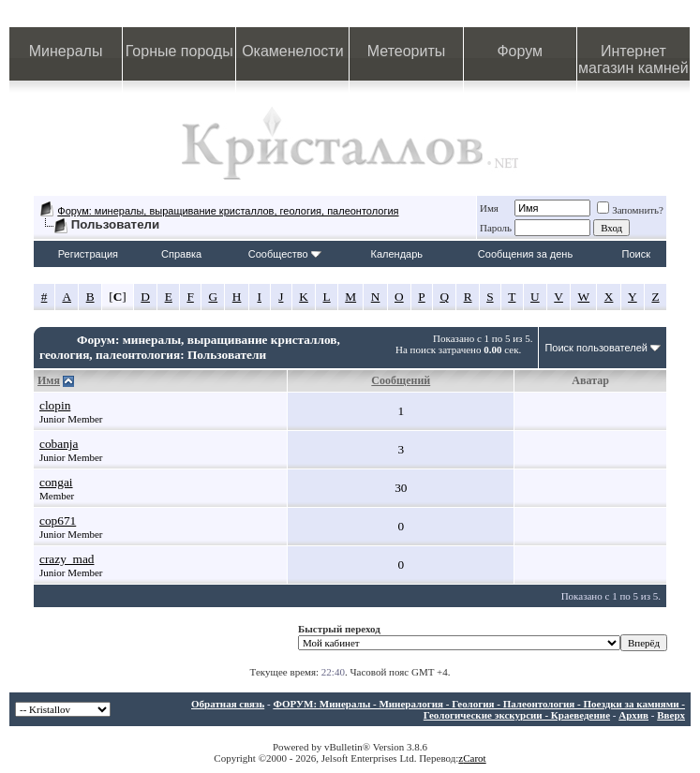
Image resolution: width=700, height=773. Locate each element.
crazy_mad (67, 559)
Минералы (66, 51)
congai (56, 482)
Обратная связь (228, 704)
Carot (474, 758)
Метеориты (406, 51)
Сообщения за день (525, 254)
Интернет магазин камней (633, 59)
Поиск (636, 254)
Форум (520, 51)
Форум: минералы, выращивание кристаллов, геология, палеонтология (228, 211)
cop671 (58, 520)
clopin (55, 405)
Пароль (496, 228)
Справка (181, 254)
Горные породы (179, 51)
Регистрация (88, 254)
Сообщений (401, 380)
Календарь (397, 254)
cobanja (59, 444)
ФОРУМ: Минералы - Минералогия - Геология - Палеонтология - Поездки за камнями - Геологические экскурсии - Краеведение (479, 709)
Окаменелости (292, 51)
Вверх (671, 715)
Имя (489, 208)
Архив (633, 715)
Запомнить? (630, 210)
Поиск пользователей (596, 348)
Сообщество (285, 254)
